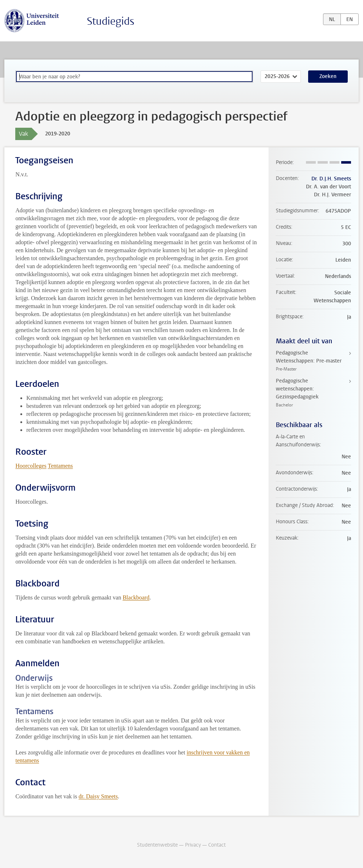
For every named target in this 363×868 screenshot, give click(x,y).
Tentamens (61, 466)
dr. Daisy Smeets (98, 796)
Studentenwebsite (157, 845)
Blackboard (136, 597)
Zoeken (328, 76)
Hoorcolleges (31, 466)
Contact (217, 845)
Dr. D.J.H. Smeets (331, 179)
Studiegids (111, 21)
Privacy (193, 845)
